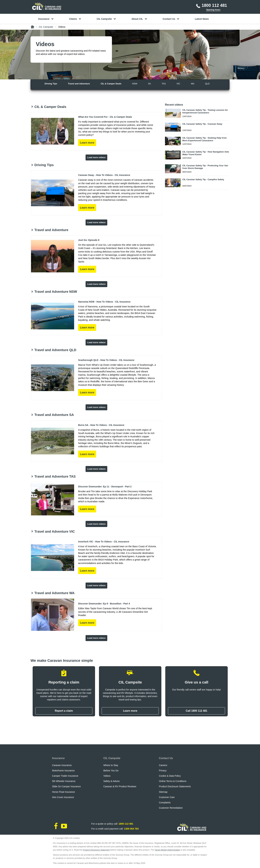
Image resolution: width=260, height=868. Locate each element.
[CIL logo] (47, 6)
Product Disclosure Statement (96, 850)
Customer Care (167, 797)
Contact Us (166, 758)
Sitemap (163, 792)
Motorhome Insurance (63, 771)
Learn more (130, 711)
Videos (107, 776)
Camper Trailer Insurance (65, 776)
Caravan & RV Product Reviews (120, 786)
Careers (163, 765)
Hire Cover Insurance (63, 797)
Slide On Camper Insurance (66, 786)
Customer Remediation (171, 808)
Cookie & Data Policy (170, 776)
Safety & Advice (112, 781)
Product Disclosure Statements (175, 786)
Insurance (58, 758)
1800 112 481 (126, 824)
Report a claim (64, 711)
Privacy (163, 771)
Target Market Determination (167, 850)
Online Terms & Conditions (173, 781)
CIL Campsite (112, 758)
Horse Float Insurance (64, 792)
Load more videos (96, 157)
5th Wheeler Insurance (64, 781)
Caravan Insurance (62, 765)
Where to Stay (111, 765)
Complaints (165, 803)
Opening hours (213, 10)
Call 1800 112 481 (196, 711)
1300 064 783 (131, 829)
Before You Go (111, 771)
